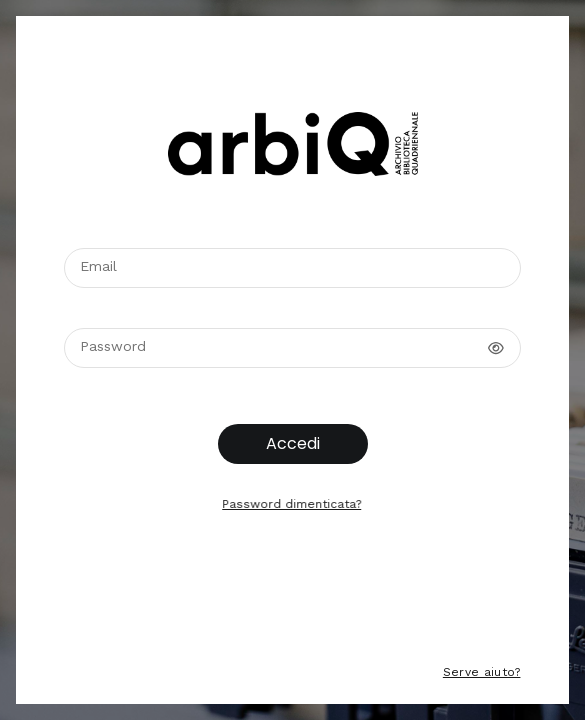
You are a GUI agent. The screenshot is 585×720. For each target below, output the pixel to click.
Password (113, 346)
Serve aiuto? (480, 672)
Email (98, 266)
